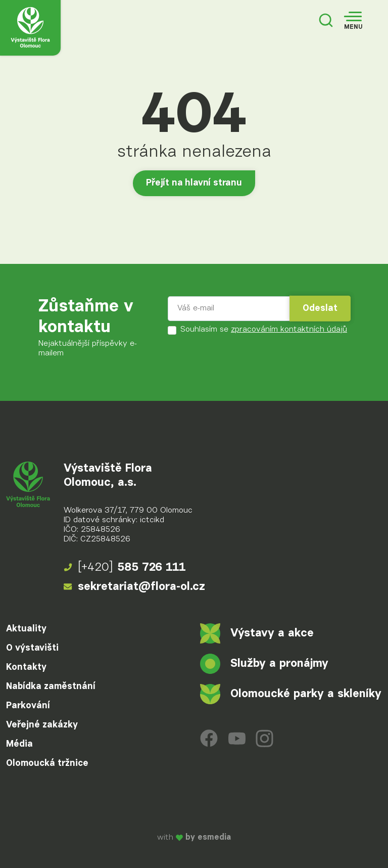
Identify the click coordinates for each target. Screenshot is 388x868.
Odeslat (320, 308)
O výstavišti (32, 648)
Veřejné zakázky (42, 725)
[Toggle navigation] (353, 21)
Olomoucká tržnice (47, 763)
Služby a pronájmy (264, 664)
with (194, 838)
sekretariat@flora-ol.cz (134, 587)
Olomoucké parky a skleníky (291, 694)
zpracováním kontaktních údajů (289, 330)
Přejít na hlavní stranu (194, 183)
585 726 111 (125, 568)
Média (19, 744)
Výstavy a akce (257, 633)
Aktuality (26, 629)
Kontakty (26, 667)
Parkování (28, 706)
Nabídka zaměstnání (51, 687)
